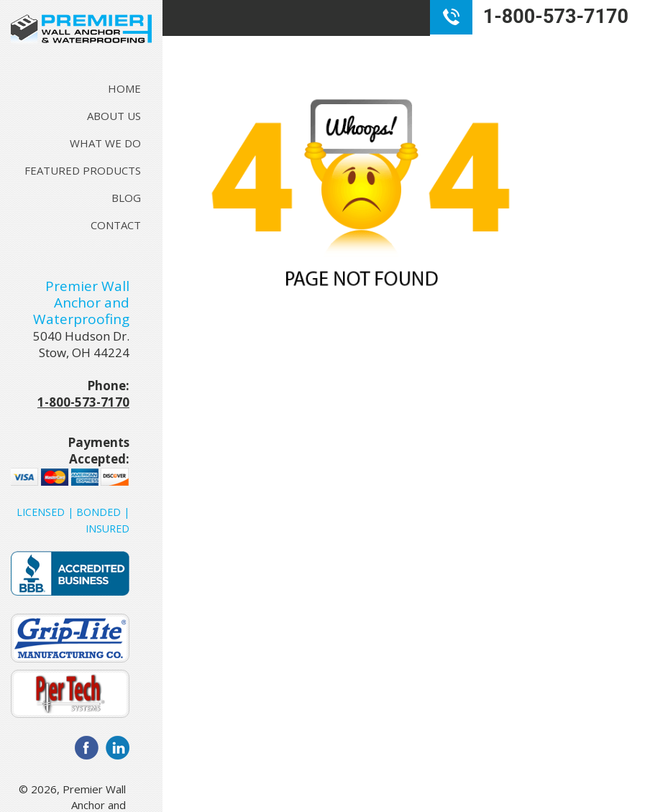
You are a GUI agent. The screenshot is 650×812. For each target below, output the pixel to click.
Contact (116, 225)
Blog (126, 198)
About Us (114, 116)
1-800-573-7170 (83, 402)
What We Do (105, 143)
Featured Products (83, 170)
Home (124, 88)
